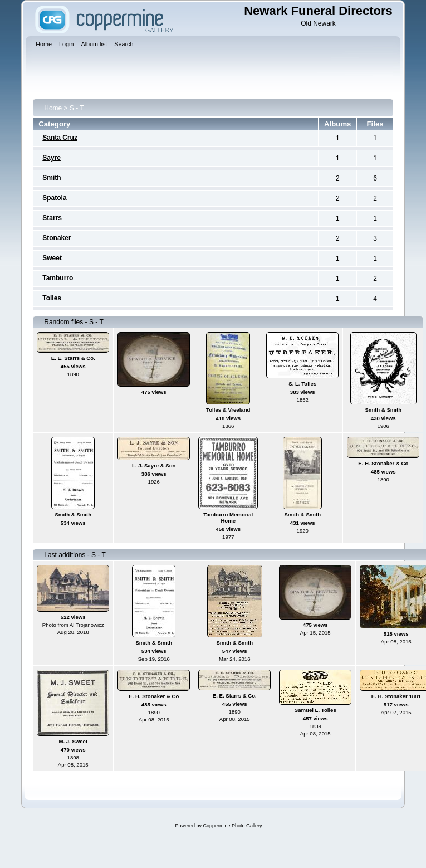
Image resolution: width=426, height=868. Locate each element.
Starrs (52, 218)
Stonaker (57, 238)
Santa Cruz (60, 138)
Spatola (54, 198)
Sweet (52, 258)
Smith (52, 178)
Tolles (52, 298)
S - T (77, 108)
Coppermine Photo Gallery (232, 826)
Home (53, 108)
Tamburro (58, 278)
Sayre (52, 158)
